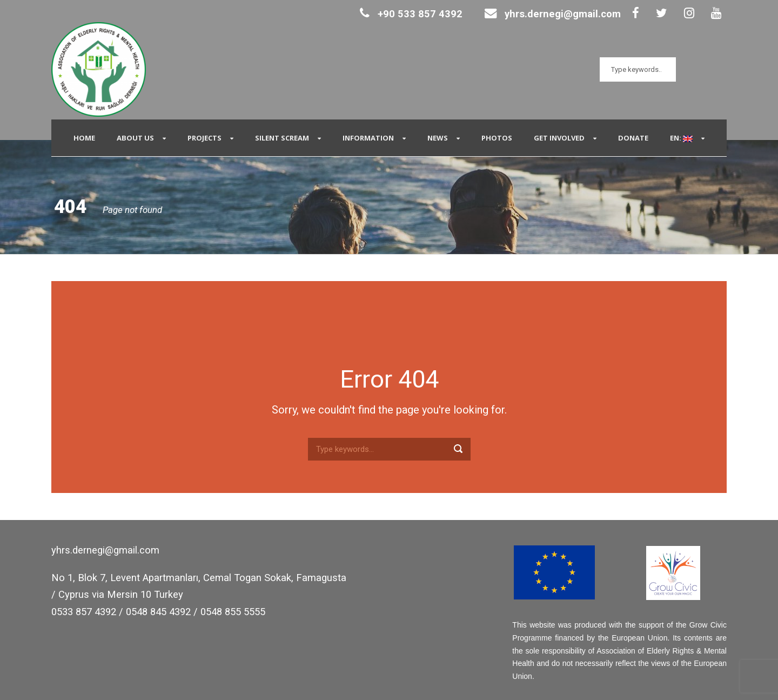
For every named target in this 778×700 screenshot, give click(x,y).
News (438, 138)
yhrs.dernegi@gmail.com (553, 14)
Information (368, 138)
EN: (681, 138)
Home (84, 138)
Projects (204, 138)
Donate (633, 138)
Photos (497, 138)
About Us (135, 138)
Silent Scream (282, 138)
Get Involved (559, 138)
